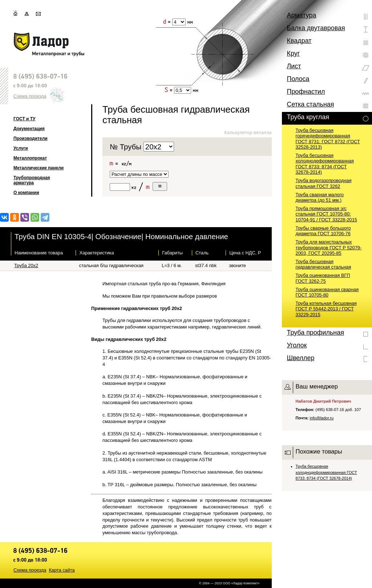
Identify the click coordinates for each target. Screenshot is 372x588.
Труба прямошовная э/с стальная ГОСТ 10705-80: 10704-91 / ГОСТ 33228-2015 (326, 214)
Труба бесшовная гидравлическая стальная (324, 264)
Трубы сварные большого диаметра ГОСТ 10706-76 (323, 231)
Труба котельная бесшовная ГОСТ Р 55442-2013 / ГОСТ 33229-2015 (326, 309)
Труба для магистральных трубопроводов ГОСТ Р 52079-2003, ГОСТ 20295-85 (329, 247)
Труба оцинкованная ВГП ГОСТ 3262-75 (323, 278)
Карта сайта (62, 570)
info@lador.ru (322, 418)
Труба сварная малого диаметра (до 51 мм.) (320, 197)
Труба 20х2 (26, 265)
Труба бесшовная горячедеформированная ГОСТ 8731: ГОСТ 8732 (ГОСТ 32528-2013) (328, 139)
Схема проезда (30, 96)
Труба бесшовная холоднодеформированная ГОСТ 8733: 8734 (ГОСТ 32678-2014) (325, 164)
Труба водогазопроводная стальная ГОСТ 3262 (324, 183)
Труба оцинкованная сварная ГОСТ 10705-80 (327, 292)
